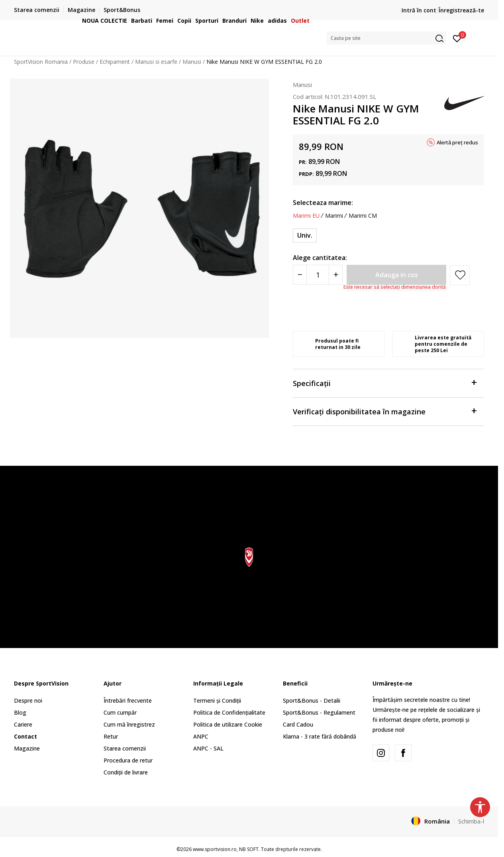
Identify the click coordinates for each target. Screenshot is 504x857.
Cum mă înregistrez (129, 724)
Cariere (23, 724)
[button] (386, 38)
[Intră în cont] (457, 38)
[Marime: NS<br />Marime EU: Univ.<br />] (305, 235)
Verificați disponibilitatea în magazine (384, 411)
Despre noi (28, 700)
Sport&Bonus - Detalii (312, 700)
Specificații (384, 383)
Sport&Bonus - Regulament (319, 712)
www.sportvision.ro (215, 849)
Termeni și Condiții (217, 700)
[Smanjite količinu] (300, 275)
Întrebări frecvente (128, 700)
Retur (111, 736)
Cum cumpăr (120, 712)
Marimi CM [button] (363, 216)
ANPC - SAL (208, 748)
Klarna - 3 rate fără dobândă (320, 736)
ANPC (201, 736)
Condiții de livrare (126, 772)
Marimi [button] (334, 216)
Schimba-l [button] (471, 821)
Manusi (302, 85)
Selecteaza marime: (323, 203)
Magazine (27, 748)
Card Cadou (298, 724)
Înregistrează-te (461, 10)
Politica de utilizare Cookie (228, 724)
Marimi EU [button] (306, 216)
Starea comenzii (125, 748)
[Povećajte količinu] (336, 275)
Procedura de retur (128, 760)
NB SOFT (249, 849)
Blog (20, 712)
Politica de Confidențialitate (229, 712)
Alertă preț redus (457, 142)
